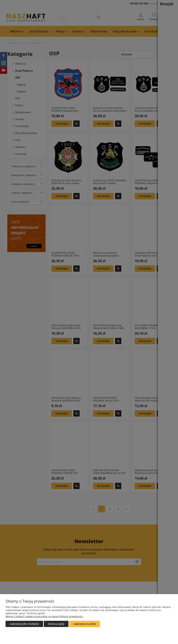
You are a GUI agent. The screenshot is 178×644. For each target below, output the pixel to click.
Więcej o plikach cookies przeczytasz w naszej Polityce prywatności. (45, 617)
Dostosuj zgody (56, 624)
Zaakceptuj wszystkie (85, 624)
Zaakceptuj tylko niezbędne (24, 624)
